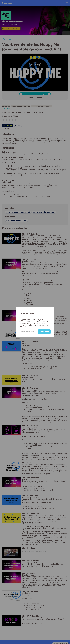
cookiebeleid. (38, 327)
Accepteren (44, 332)
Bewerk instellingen (27, 332)
